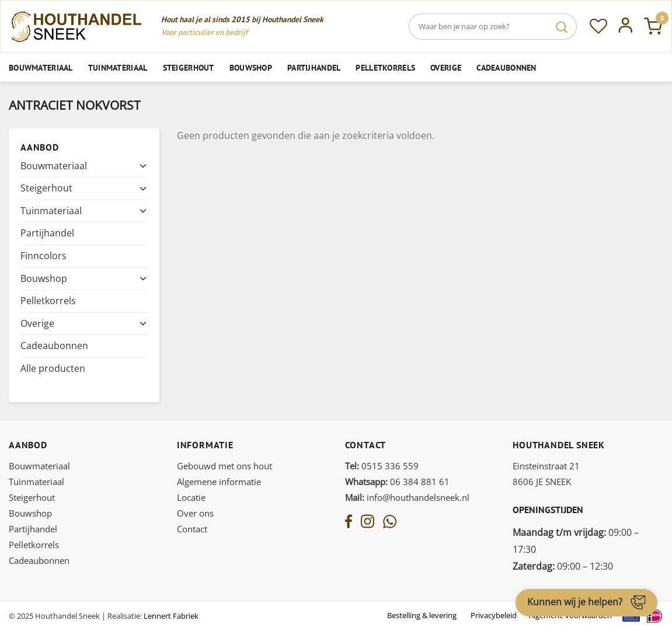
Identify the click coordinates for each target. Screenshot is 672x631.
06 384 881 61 (397, 482)
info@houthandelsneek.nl (407, 497)
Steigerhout (189, 67)
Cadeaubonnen (506, 67)
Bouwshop (251, 67)
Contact (192, 529)
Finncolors (43, 256)
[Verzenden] (562, 27)
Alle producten (53, 368)
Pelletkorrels (385, 67)
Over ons (195, 513)
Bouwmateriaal (41, 67)
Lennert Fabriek (171, 616)
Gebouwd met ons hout (224, 466)
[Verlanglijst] (598, 26)
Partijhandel (314, 67)
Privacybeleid (494, 615)
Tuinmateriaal (118, 67)
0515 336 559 (382, 466)
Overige (446, 67)
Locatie (191, 497)
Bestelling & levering (422, 615)
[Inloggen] (626, 26)
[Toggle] (143, 166)
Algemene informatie (219, 482)
